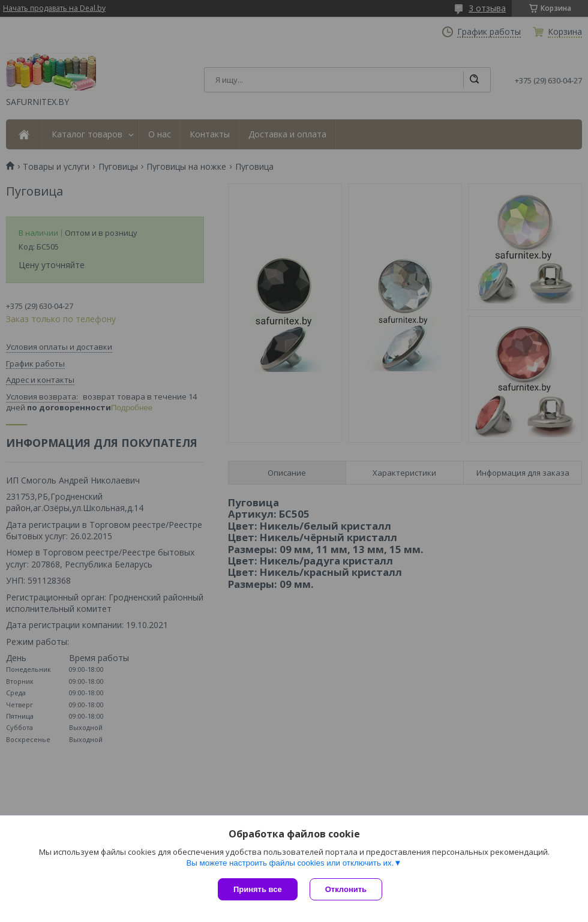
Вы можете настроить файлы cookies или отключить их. (290, 863)
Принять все (258, 889)
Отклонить (346, 889)
